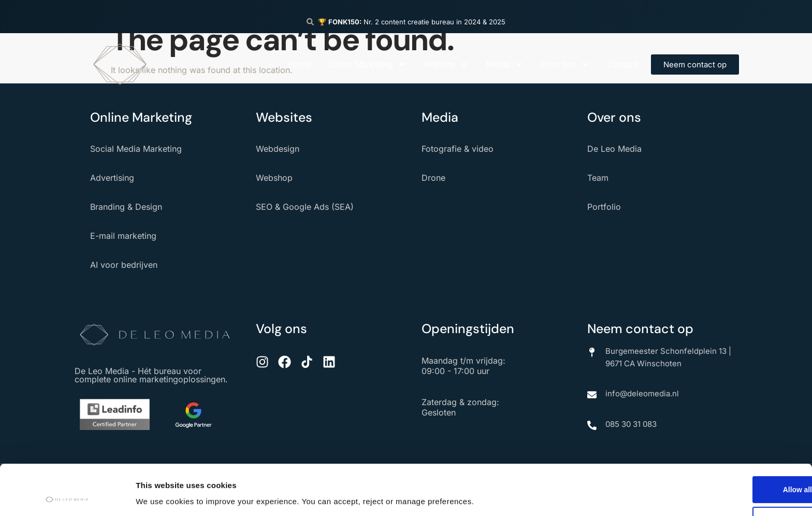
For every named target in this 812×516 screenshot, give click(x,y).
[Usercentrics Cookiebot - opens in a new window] (67, 496)
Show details (160, 492)
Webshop (274, 178)
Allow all (726, 440)
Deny (726, 473)
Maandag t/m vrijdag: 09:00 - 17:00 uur (463, 366)
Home (299, 64)
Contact (622, 64)
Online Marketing (368, 64)
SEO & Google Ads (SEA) (305, 207)
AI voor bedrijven (124, 265)
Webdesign (278, 149)
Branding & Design (126, 207)
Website (447, 64)
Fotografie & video (458, 149)
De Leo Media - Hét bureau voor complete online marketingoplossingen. (151, 375)
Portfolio (604, 207)
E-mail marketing (123, 236)
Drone (433, 178)
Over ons (565, 64)
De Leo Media (614, 149)
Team (598, 178)
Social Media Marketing (136, 149)
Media (505, 64)
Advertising (112, 178)
